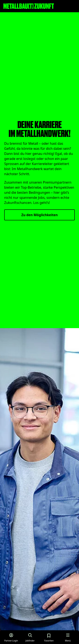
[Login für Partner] (11, 637)
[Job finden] (30, 637)
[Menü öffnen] (68, 637)
